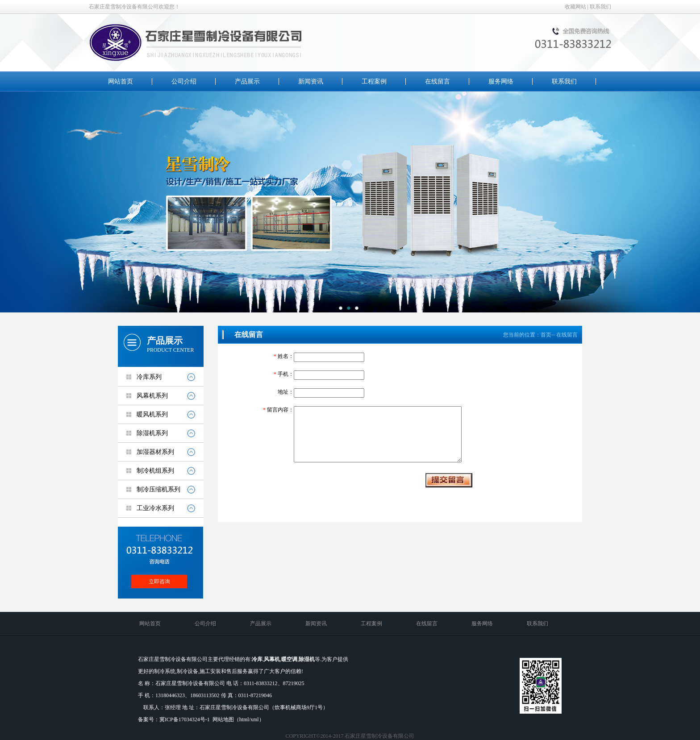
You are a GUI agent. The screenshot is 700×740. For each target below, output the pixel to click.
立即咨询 (159, 582)
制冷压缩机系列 (158, 489)
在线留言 (437, 81)
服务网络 (501, 81)
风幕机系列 (152, 396)
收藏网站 (575, 7)
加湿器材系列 (155, 452)
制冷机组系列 (155, 471)
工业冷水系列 (155, 508)
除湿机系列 (152, 433)
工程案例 (374, 81)
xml (255, 719)
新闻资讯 (311, 81)
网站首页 (121, 81)
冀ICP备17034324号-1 (185, 719)
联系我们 (600, 7)
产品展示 (247, 81)
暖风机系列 (152, 414)
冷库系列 (149, 377)
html (244, 719)
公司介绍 (184, 81)
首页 (546, 335)
